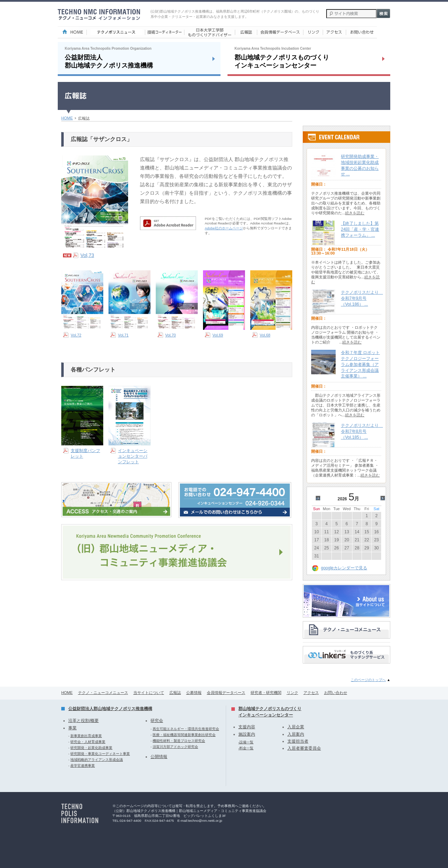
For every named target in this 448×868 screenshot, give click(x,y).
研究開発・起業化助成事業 (91, 748)
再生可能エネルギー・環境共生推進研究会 (186, 729)
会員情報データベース (226, 693)
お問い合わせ (336, 693)
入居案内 (296, 734)
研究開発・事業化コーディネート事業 (100, 754)
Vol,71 (123, 335)
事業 (72, 728)
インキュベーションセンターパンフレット (133, 456)
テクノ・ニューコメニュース (103, 693)
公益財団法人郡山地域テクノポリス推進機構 (110, 709)
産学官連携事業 (83, 766)
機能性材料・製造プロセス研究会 (179, 741)
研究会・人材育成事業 (88, 742)
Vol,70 (170, 335)
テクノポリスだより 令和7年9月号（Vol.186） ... (362, 298)
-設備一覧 (246, 742)
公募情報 (194, 693)
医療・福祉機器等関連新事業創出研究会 (184, 735)
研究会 (157, 721)
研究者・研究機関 (266, 693)
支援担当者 (298, 741)
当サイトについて (149, 693)
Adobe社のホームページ (224, 228)
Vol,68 (265, 335)
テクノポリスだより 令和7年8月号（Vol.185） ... (362, 431)
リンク (292, 693)
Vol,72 (76, 335)
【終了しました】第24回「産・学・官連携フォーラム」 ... (360, 229)
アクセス (311, 693)
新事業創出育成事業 (86, 736)
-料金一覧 (246, 748)
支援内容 (247, 727)
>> (384, 499)
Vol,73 (87, 255)
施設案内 (247, 734)
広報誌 (175, 693)
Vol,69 (218, 335)
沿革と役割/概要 (83, 721)
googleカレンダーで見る (344, 568)
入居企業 (296, 727)
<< (319, 499)
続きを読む (355, 213)
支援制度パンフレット (85, 453)
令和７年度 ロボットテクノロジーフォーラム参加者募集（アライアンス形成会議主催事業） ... (360, 364)
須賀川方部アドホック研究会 (175, 747)
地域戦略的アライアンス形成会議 (97, 760)
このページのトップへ (368, 680)
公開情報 (159, 757)
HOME (67, 118)
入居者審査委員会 (304, 748)
